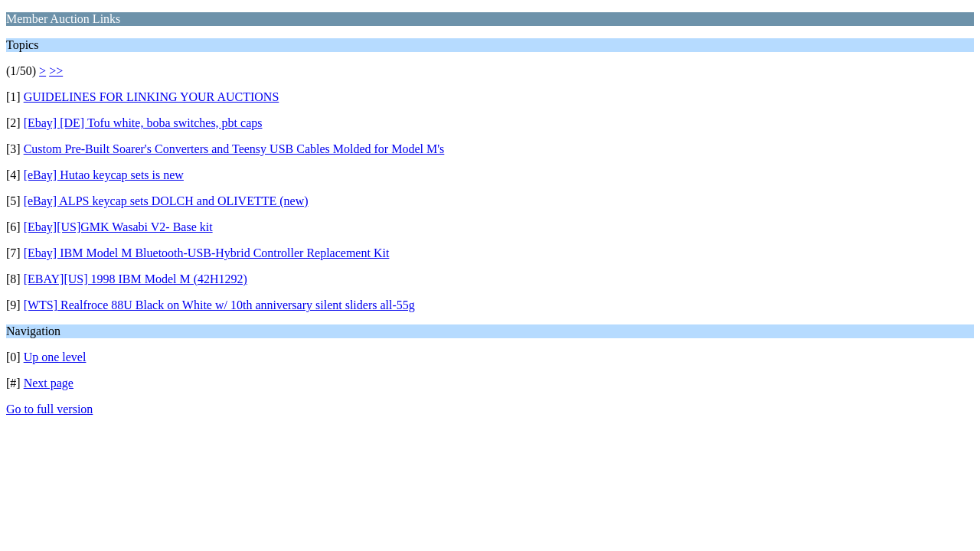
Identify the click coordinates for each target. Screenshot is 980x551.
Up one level (55, 357)
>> (56, 71)
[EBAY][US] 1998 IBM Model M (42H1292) (136, 279)
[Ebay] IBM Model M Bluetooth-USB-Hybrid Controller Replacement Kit (207, 253)
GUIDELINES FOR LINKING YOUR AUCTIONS (152, 97)
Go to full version (49, 409)
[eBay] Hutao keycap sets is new (104, 175)
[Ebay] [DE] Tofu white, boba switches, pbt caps (143, 123)
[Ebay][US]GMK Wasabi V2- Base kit (118, 227)
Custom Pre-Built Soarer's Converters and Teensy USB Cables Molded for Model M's (234, 149)
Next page (49, 383)
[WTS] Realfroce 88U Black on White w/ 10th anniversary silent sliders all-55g (219, 305)
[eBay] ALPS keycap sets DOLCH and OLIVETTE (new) (166, 201)
